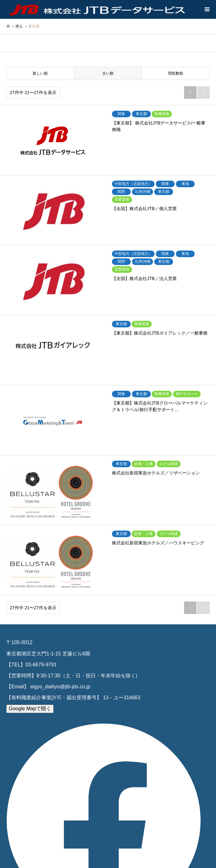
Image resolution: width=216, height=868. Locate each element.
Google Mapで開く (30, 709)
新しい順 (40, 73)
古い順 (108, 73)
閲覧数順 (176, 73)
